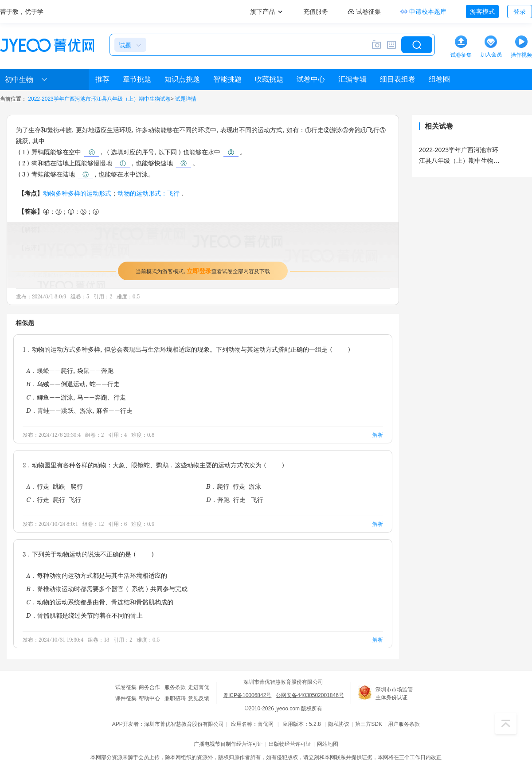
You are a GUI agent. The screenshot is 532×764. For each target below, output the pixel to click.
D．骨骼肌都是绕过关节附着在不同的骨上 (84, 615)
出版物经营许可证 (290, 744)
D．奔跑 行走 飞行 (235, 500)
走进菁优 (199, 687)
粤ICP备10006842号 (247, 695)
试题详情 (186, 99)
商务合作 (149, 687)
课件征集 (126, 698)
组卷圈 (439, 79)
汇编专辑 (352, 79)
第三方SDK (369, 724)
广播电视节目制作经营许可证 (228, 744)
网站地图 (328, 744)
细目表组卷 (398, 79)
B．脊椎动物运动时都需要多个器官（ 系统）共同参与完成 (107, 589)
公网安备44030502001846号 (310, 695)
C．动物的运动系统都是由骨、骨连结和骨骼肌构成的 (100, 602)
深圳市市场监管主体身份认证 (394, 693)
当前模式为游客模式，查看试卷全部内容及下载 (203, 271)
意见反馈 (199, 698)
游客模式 (482, 12)
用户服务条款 (404, 724)
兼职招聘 (175, 698)
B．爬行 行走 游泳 (234, 486)
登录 (520, 12)
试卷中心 (311, 79)
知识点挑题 (182, 79)
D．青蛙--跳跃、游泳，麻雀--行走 (79, 410)
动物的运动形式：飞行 (149, 193)
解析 (378, 435)
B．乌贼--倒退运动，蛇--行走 (73, 384)
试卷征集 (126, 687)
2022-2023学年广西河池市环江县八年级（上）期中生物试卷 (99, 99)
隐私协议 (339, 724)
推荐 (102, 79)
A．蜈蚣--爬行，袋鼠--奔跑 (70, 370)
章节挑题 (137, 79)
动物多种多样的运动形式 (77, 193)
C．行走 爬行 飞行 (54, 500)
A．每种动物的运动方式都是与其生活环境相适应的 (97, 575)
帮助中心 (149, 698)
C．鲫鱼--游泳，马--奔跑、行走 (76, 397)
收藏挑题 (269, 79)
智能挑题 (227, 79)
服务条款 (175, 687)
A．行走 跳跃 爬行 (55, 486)
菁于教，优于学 (22, 12)
